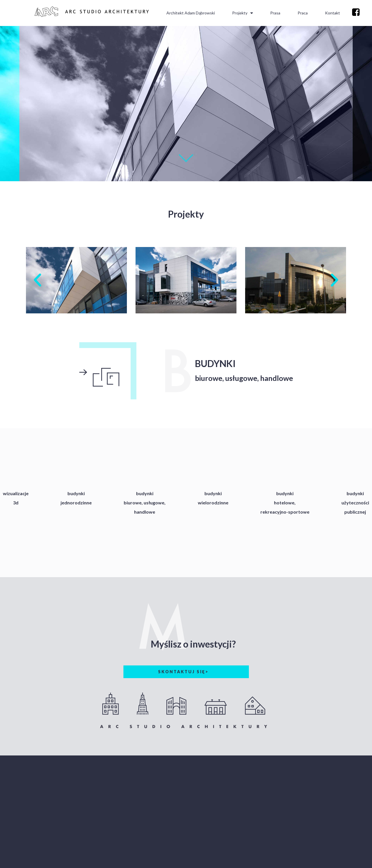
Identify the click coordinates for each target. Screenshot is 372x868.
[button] (37, 280)
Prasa (275, 13)
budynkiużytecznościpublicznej (355, 503)
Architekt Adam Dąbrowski (191, 13)
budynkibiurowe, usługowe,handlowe (145, 503)
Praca (303, 13)
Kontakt (332, 13)
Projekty (243, 13)
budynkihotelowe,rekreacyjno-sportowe (285, 503)
